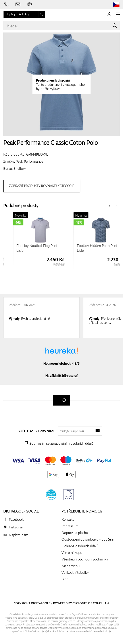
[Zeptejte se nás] (29, 4)
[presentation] (109, 206)
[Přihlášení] (109, 14)
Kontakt (68, 519)
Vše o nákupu (72, 553)
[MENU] (118, 14)
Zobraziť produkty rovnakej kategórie (42, 186)
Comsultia (101, 603)
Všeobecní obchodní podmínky (85, 559)
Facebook (16, 519)
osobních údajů (82, 443)
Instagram (17, 527)
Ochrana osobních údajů (80, 546)
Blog (65, 579)
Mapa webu (71, 566)
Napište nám (19, 535)
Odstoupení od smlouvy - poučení (87, 539)
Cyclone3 (80, 603)
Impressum (70, 526)
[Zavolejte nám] (6, 4)
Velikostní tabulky (75, 572)
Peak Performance (29, 161)
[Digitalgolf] (62, 400)
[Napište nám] (18, 4)
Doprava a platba (75, 533)
